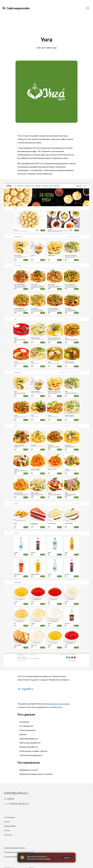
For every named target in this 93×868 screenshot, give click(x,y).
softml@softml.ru (16, 793)
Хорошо (67, 858)
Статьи (7, 830)
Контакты (8, 835)
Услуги (7, 822)
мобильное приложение (58, 704)
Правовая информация (14, 848)
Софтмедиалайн (16, 8)
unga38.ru (25, 689)
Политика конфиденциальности (19, 852)
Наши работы (10, 826)
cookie (47, 859)
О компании (9, 817)
